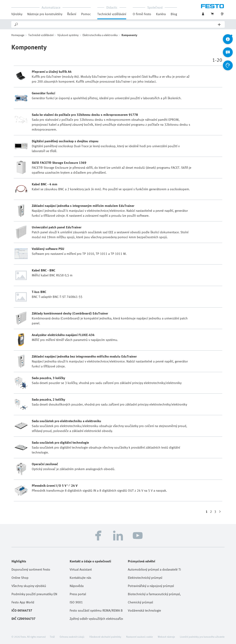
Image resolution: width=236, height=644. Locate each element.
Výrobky (17, 14)
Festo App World (23, 602)
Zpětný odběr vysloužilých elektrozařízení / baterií (96, 619)
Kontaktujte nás (80, 578)
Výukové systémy (68, 35)
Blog (174, 14)
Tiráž (52, 637)
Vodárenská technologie (144, 610)
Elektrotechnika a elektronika (100, 35)
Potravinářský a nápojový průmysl (151, 586)
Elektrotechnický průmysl (145, 578)
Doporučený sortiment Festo (31, 569)
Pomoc (86, 14)
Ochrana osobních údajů (72, 637)
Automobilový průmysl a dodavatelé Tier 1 (154, 569)
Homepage (18, 35)
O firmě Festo (142, 14)
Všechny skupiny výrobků (29, 586)
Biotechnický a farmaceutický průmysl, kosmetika (154, 594)
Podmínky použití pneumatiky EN (34, 594)
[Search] (118, 24)
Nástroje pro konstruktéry (45, 14)
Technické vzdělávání (112, 14)
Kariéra (161, 14)
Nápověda (77, 586)
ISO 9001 (76, 602)
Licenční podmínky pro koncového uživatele (202, 637)
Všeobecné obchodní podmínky (105, 637)
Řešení (72, 14)
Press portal (78, 594)
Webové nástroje (166, 637)
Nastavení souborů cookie (140, 637)
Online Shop (20, 578)
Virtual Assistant (81, 569)
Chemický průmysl (140, 602)
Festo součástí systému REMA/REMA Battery (96, 610)
